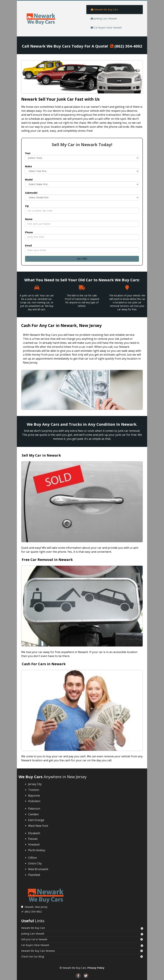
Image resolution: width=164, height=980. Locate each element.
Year (28, 153)
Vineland (34, 844)
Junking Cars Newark (33, 934)
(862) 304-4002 (128, 46)
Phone (29, 232)
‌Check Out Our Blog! (33, 956)
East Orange (37, 820)
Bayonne (34, 796)
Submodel (31, 193)
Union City (35, 863)
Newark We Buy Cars (33, 928)
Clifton (32, 858)
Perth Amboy (37, 850)
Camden (33, 814)
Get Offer (82, 259)
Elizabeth (34, 833)
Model (29, 180)
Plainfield (34, 875)
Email (28, 245)
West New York (38, 826)
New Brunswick (38, 869)
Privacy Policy (96, 968)
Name (29, 219)
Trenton (34, 790)
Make (28, 166)
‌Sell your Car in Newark (34, 939)
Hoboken (34, 801)
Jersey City (35, 784)
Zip (27, 206)
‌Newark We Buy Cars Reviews (38, 951)
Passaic (33, 839)
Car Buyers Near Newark (35, 945)
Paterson (34, 809)
